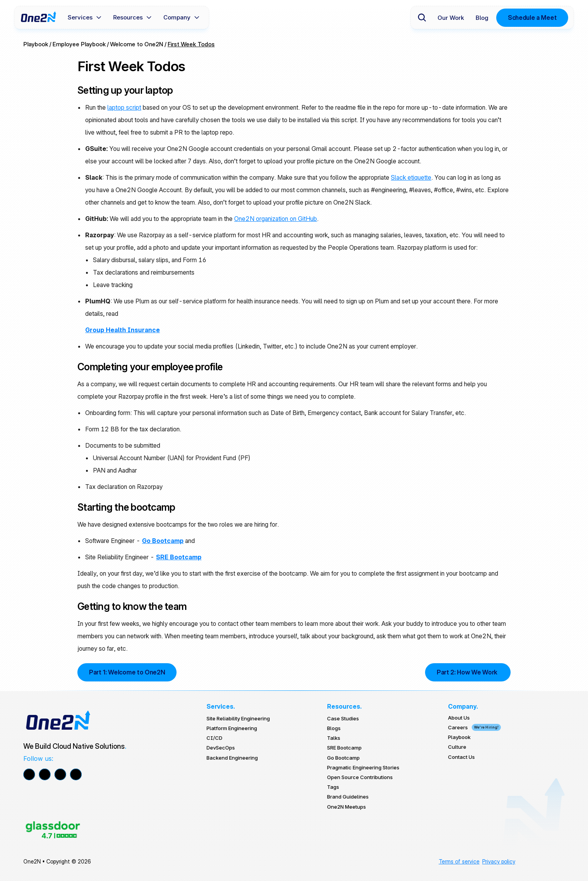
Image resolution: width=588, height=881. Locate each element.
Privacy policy (499, 861)
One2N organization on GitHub (276, 219)
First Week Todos (191, 44)
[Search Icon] (422, 18)
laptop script (124, 107)
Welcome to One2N (137, 44)
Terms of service (459, 861)
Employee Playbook (79, 44)
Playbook (36, 44)
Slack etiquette (411, 177)
